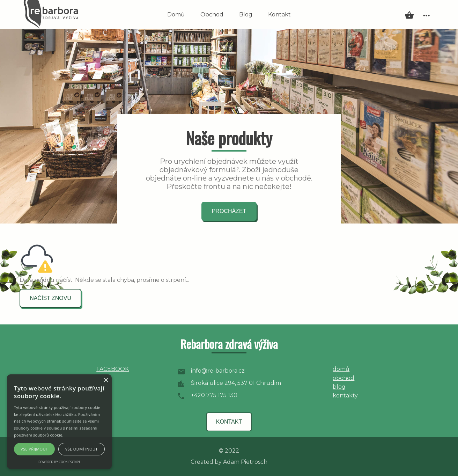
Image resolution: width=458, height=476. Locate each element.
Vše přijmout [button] (34, 449)
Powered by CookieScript (59, 462)
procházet (229, 211)
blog (339, 387)
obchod (343, 378)
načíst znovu (50, 298)
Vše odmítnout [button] (82, 449)
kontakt (229, 422)
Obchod (212, 14)
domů (341, 369)
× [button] (106, 380)
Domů (176, 14)
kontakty (345, 396)
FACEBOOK (113, 369)
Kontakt (279, 14)
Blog (246, 14)
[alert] (59, 422)
